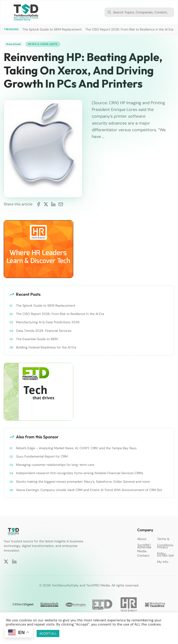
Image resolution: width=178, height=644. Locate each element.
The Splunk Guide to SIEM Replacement (52, 29)
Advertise (144, 547)
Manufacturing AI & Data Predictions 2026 (48, 322)
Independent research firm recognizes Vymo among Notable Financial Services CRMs (80, 473)
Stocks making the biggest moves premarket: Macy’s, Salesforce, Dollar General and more (83, 482)
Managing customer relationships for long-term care (55, 465)
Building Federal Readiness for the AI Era (46, 347)
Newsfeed (14, 44)
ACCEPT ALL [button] (48, 633)
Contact (143, 555)
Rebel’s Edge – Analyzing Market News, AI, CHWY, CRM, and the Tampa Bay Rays (76, 448)
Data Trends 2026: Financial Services (44, 331)
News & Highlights (43, 44)
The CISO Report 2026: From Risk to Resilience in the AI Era (129, 29)
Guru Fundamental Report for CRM (42, 456)
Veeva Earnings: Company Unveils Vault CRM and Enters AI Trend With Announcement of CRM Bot (89, 490)
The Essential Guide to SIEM (37, 339)
